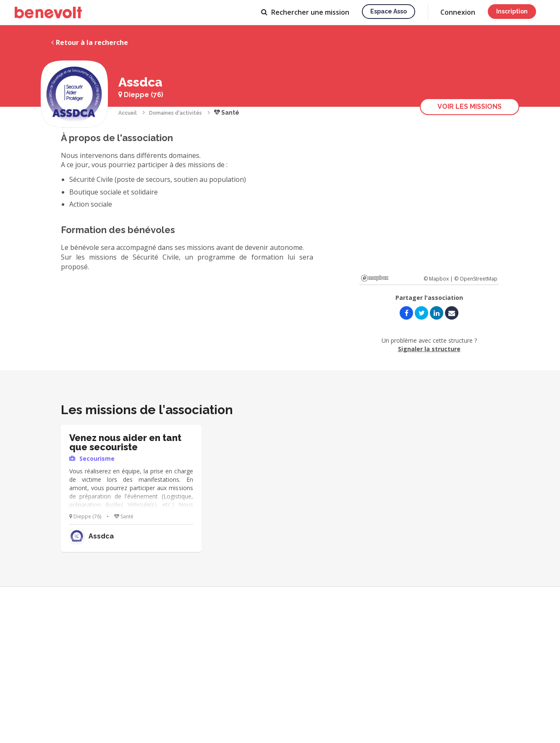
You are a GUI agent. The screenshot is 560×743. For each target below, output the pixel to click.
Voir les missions (470, 106)
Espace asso (389, 11)
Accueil (128, 113)
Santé (227, 113)
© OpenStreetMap (476, 279)
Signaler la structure (429, 349)
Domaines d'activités (175, 113)
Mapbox (375, 278)
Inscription (512, 11)
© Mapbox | (439, 279)
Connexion (458, 12)
